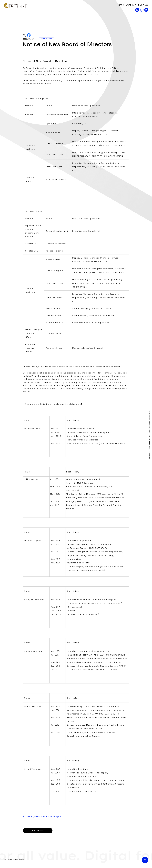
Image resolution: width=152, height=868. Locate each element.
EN (146, 10)
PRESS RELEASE (149, 429)
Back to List (38, 831)
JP (142, 10)
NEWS (149, 421)
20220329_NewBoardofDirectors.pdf (42, 816)
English (149, 415)
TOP (149, 410)
